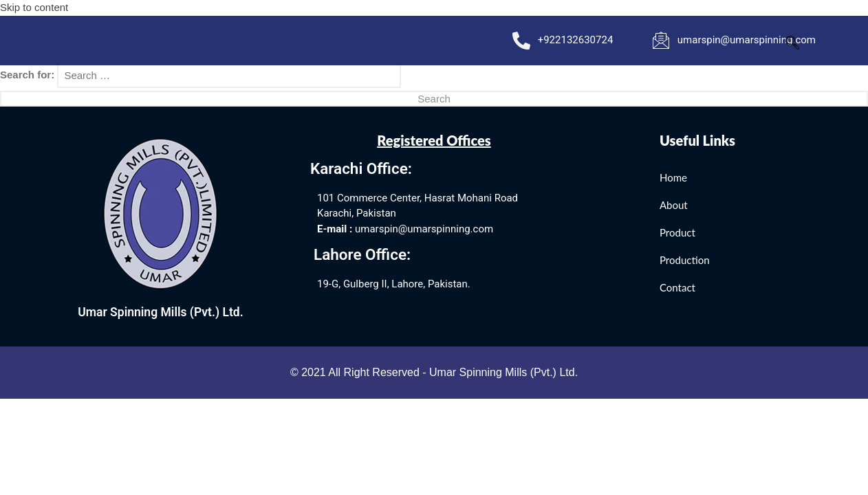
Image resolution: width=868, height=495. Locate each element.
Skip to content (34, 7)
